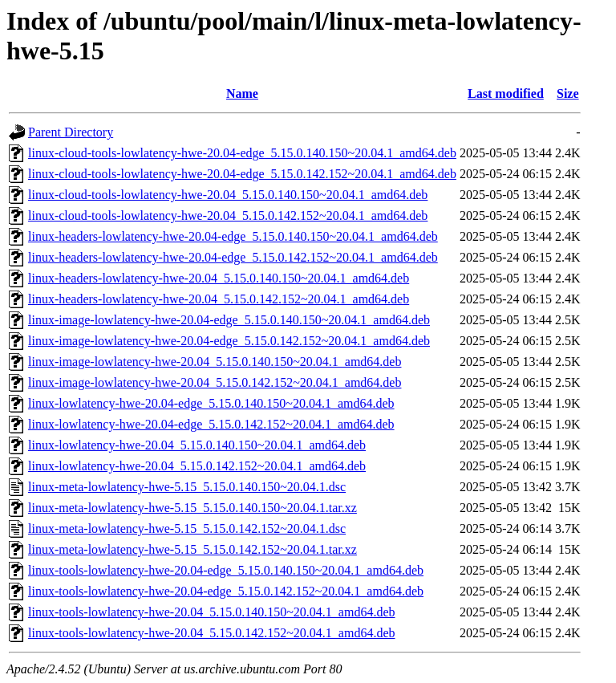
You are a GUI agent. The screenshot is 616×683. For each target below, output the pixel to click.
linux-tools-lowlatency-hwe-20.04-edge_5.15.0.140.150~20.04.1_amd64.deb (226, 570)
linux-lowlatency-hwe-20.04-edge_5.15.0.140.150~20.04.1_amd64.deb (211, 403)
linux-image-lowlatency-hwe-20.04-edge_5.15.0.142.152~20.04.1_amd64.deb (229, 341)
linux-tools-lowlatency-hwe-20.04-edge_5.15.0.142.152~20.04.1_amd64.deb (226, 591)
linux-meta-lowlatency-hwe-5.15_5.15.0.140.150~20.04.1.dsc (187, 487)
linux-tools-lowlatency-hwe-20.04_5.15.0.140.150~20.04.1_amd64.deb (211, 612)
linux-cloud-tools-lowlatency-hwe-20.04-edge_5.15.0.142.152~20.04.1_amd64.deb (242, 174)
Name (242, 94)
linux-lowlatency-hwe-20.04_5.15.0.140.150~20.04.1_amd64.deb (197, 445)
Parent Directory (71, 132)
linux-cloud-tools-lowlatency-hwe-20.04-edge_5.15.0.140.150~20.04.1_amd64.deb (242, 153)
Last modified (506, 94)
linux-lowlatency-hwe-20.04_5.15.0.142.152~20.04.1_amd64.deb (197, 466)
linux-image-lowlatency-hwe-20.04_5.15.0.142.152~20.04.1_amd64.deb (215, 382)
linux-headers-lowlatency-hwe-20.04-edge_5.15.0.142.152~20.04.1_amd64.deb (233, 257)
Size (568, 94)
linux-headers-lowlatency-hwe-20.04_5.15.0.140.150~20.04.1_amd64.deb (219, 278)
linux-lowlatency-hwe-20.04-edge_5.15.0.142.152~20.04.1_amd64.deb (211, 424)
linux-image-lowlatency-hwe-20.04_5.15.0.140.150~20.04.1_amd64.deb (215, 362)
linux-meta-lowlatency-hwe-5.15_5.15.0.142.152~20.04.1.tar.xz (192, 549)
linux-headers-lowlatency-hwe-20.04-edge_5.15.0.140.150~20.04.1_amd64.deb (233, 236)
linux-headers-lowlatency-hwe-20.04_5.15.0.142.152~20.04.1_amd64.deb (219, 299)
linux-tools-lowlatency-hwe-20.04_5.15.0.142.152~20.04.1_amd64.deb (211, 633)
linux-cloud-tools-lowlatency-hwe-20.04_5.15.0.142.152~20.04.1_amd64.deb (228, 215)
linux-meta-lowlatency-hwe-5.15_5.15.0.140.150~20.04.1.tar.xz (192, 508)
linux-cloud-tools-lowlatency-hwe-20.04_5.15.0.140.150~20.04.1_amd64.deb (228, 195)
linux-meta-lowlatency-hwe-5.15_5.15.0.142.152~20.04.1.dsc (187, 529)
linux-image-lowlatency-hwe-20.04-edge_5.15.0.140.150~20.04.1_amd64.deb (229, 320)
